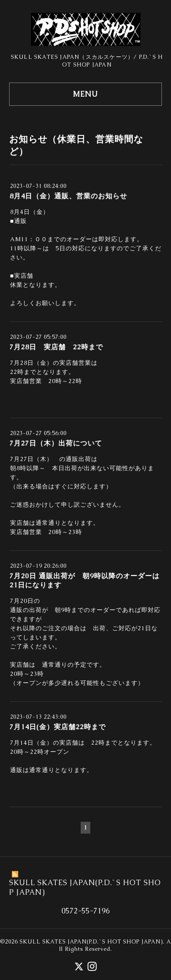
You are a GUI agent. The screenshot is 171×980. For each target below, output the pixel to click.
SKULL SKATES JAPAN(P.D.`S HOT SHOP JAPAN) (91, 942)
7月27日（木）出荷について (56, 443)
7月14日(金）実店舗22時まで (58, 727)
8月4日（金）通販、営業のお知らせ (68, 196)
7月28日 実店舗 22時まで (56, 347)
